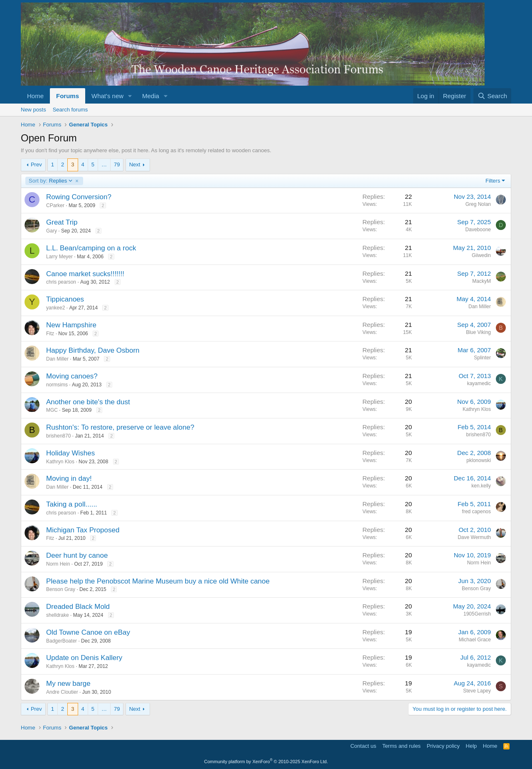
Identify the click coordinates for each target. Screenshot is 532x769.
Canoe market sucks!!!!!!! (85, 274)
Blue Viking (478, 332)
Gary (52, 231)
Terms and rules (401, 746)
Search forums (70, 110)
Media (151, 96)
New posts (33, 110)
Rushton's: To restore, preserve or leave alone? (120, 427)
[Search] (492, 96)
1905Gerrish (477, 614)
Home (35, 96)
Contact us (363, 746)
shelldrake (58, 615)
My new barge (68, 684)
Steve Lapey (477, 691)
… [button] (104, 164)
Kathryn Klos (477, 409)
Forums (68, 96)
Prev (36, 164)
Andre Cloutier (62, 692)
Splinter (482, 358)
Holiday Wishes (70, 453)
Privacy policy (443, 746)
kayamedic (479, 383)
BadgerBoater (62, 641)
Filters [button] (493, 181)
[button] (130, 96)
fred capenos (477, 512)
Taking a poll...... (72, 504)
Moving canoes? (72, 376)
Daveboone (478, 230)
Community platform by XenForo (266, 762)
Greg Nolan (478, 204)
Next (135, 164)
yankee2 (55, 308)
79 (117, 164)
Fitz (50, 334)
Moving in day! (69, 478)
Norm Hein (58, 564)
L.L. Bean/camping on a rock (91, 248)
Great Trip (62, 222)
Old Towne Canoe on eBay (88, 632)
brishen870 (58, 436)
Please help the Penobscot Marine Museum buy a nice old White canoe (158, 581)
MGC (52, 410)
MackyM (482, 281)
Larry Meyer (59, 257)
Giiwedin (481, 255)
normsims (57, 385)
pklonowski (479, 460)
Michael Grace (475, 640)
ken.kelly (481, 486)
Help (472, 746)
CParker (55, 205)
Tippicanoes (65, 299)
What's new (107, 96)
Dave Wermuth (474, 537)
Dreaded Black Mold (78, 607)
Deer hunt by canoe (77, 555)
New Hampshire (71, 325)
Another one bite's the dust (88, 402)
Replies (51, 181)
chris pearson (61, 282)
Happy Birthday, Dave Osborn (93, 350)
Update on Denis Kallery (84, 658)
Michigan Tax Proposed (83, 530)
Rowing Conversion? (79, 197)
